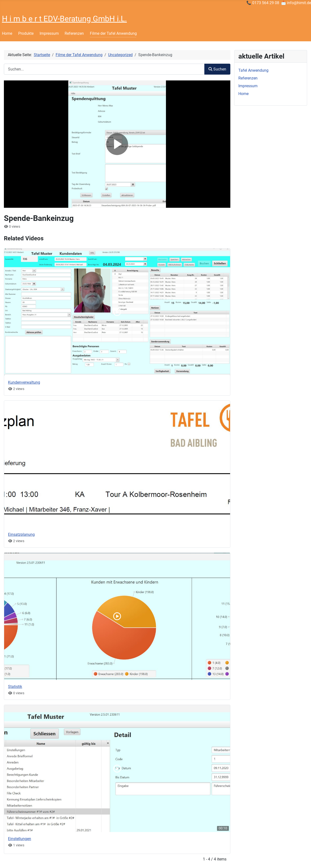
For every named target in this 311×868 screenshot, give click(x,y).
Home (7, 33)
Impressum (49, 33)
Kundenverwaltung (24, 382)
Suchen (217, 69)
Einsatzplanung (21, 534)
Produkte (26, 33)
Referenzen (74, 33)
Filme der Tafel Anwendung (113, 33)
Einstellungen (20, 839)
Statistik (15, 687)
